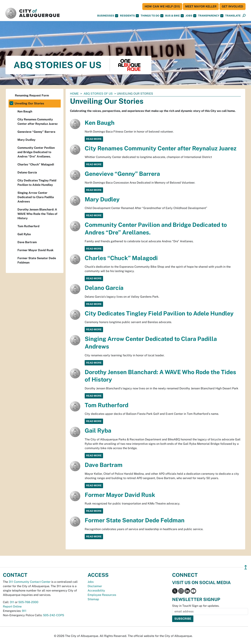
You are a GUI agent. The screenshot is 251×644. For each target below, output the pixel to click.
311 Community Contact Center (30, 582)
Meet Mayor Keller (201, 6)
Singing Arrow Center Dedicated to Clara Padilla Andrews (36, 197)
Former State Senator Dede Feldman (135, 520)
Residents (129, 16)
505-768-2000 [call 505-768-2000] (28, 602)
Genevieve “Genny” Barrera (122, 174)
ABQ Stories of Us (98, 94)
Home (74, 94)
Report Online (12, 606)
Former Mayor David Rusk (120, 495)
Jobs (191, 16)
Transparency (211, 16)
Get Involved (232, 6)
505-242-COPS (54, 615)
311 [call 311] (12, 602)
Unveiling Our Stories (29, 103)
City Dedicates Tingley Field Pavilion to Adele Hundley (159, 313)
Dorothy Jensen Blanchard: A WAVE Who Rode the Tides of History (37, 214)
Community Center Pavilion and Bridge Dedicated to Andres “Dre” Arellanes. (36, 152)
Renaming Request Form (32, 95)
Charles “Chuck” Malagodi (121, 258)
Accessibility (96, 591)
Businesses (108, 16)
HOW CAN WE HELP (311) (162, 6)
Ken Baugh (100, 123)
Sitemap (93, 599)
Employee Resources (102, 595)
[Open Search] (244, 16)
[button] (233, 16)
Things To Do (152, 16)
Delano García (104, 288)
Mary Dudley (102, 199)
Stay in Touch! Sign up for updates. (196, 606)
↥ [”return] (246, 567)
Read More (94, 139)
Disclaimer (95, 586)
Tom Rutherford (107, 405)
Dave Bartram (104, 465)
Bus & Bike (174, 16)
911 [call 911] (24, 611)
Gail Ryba (98, 431)
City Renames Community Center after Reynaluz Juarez (161, 148)
